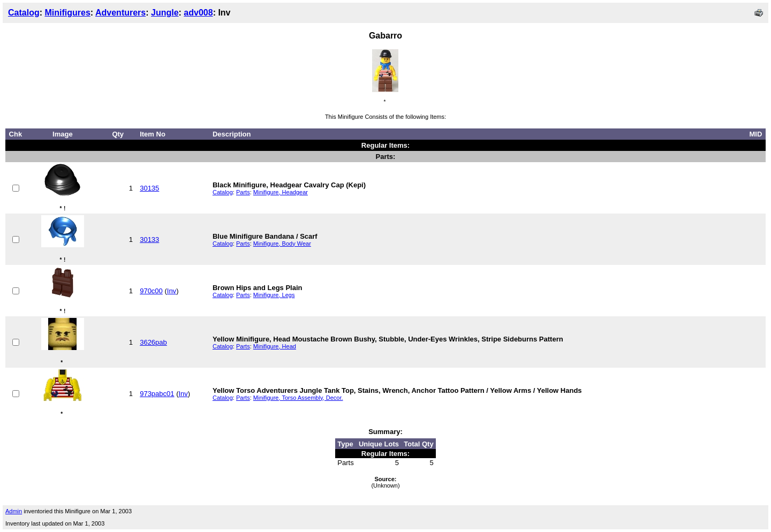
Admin (14, 511)
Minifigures (67, 13)
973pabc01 (157, 394)
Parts (243, 192)
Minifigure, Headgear (281, 192)
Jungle (165, 13)
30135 (149, 188)
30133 (149, 240)
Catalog (24, 13)
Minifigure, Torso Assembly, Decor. (298, 398)
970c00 (151, 291)
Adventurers (120, 13)
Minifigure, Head (275, 346)
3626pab (153, 342)
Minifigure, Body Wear (282, 244)
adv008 (198, 13)
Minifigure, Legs (274, 295)
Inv (172, 291)
